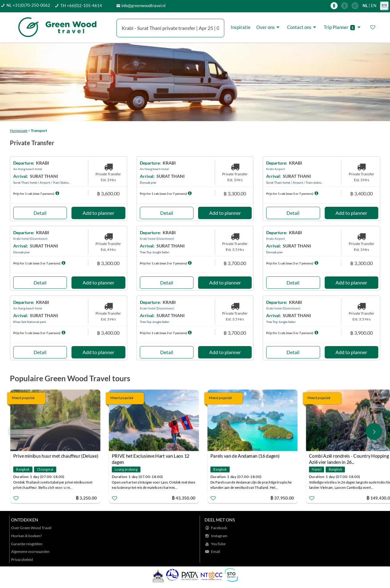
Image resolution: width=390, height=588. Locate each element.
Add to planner (98, 213)
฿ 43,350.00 (184, 498)
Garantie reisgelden (27, 544)
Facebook (219, 528)
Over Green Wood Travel (31, 528)
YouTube (218, 544)
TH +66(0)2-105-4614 (81, 6)
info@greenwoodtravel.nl (143, 6)
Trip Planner (343, 27)
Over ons (269, 27)
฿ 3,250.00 (86, 498)
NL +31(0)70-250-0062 (28, 5)
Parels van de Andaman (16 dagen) (245, 456)
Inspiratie (241, 27)
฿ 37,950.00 (282, 498)
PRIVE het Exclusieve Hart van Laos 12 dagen (151, 457)
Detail (40, 213)
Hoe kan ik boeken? (26, 536)
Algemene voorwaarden (30, 551)
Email (215, 551)
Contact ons (303, 27)
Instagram (219, 536)
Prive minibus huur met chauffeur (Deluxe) (56, 456)
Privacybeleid (22, 559)
